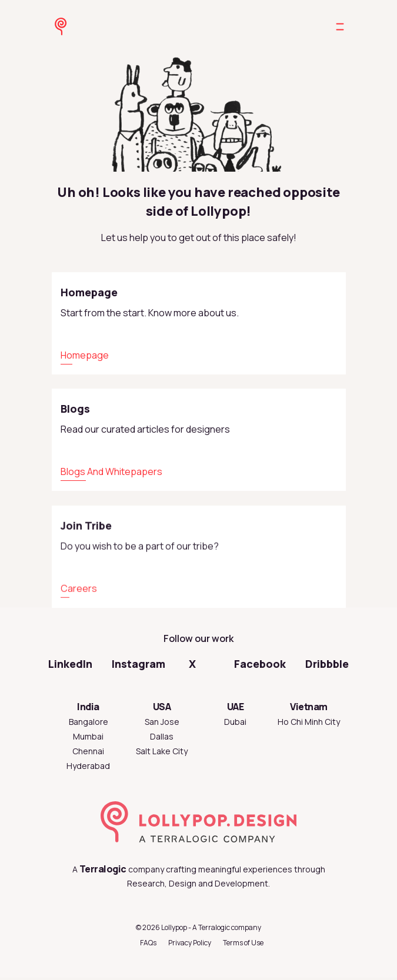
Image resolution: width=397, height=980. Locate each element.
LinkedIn (70, 664)
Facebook (260, 664)
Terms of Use (243, 943)
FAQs (148, 943)
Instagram (139, 664)
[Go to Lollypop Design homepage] (58, 26)
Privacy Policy (190, 943)
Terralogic (103, 869)
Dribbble (327, 664)
